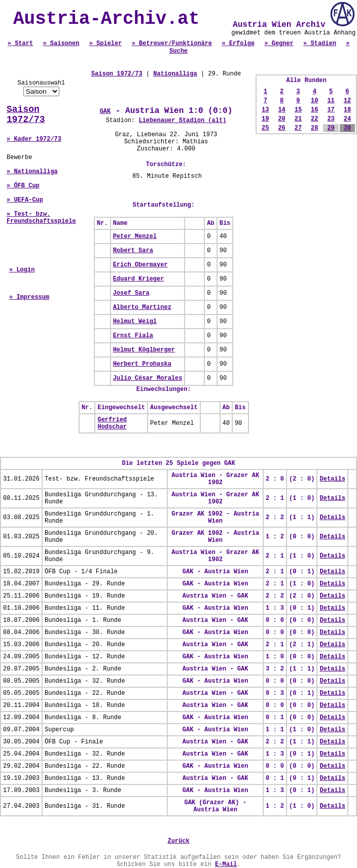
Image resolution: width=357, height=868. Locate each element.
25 (265, 128)
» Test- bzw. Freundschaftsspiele (41, 218)
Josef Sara (131, 293)
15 (298, 110)
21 (298, 119)
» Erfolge (238, 44)
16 (314, 110)
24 (347, 119)
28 (314, 128)
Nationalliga (175, 74)
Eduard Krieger (139, 279)
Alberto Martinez (142, 307)
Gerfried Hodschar (112, 423)
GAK (105, 111)
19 (265, 119)
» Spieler (106, 44)
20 (281, 119)
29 (331, 128)
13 (265, 110)
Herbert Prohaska (142, 364)
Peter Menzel (135, 236)
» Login (22, 270)
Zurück (178, 841)
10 (314, 101)
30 (347, 128)
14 (281, 110)
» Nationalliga (32, 172)
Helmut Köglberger (144, 350)
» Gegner (279, 44)
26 (281, 128)
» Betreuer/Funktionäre (172, 44)
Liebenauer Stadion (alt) (182, 121)
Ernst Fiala (133, 336)
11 (331, 101)
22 (314, 119)
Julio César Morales (148, 378)
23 (331, 119)
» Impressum (29, 297)
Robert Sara (133, 251)
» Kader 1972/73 (34, 139)
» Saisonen (61, 44)
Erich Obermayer (140, 265)
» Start (20, 44)
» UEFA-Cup (25, 200)
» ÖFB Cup (23, 186)
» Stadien (320, 44)
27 (298, 128)
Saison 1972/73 (26, 114)
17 (331, 110)
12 (347, 101)
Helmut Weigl (135, 322)
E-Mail (226, 864)
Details (332, 479)
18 (347, 110)
